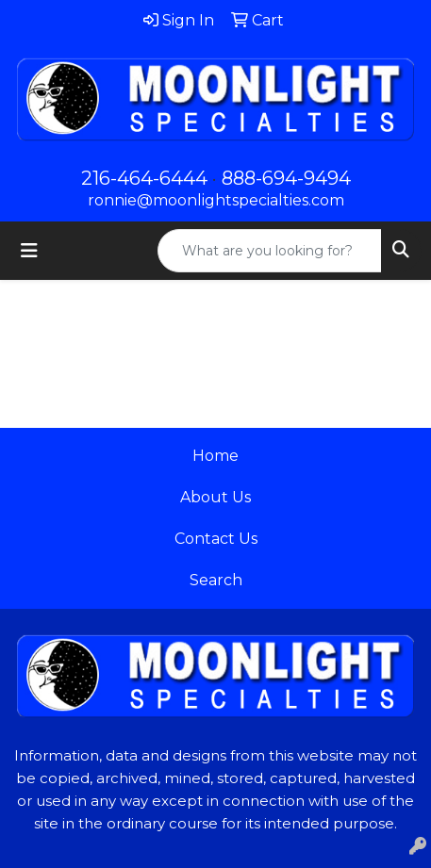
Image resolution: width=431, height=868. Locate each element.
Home (215, 456)
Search (216, 580)
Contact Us (216, 539)
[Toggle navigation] (29, 251)
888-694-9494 (286, 178)
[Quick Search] (270, 251)
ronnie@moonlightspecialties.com (216, 200)
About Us (215, 497)
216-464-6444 (144, 178)
